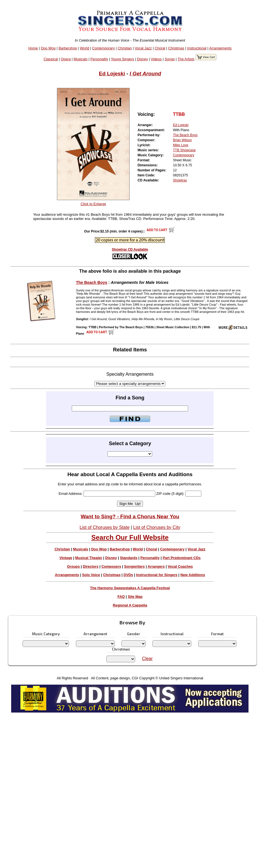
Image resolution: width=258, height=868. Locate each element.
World (84, 48)
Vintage (66, 558)
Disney (143, 59)
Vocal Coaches (180, 566)
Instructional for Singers (157, 575)
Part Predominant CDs (181, 558)
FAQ (121, 597)
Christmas (176, 48)
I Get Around (145, 74)
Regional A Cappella (130, 605)
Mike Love (181, 145)
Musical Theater (89, 558)
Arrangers (156, 566)
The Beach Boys (185, 135)
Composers (111, 566)
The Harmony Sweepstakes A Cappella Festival (130, 588)
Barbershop (68, 48)
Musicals (81, 59)
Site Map (135, 597)
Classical (51, 59)
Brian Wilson (182, 140)
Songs (169, 59)
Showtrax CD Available (130, 250)
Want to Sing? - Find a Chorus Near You (130, 516)
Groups (73, 566)
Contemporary (103, 48)
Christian (125, 48)
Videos (156, 59)
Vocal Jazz (143, 48)
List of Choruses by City (157, 527)
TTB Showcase (184, 150)
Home (33, 48)
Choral (160, 48)
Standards (129, 558)
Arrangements (220, 48)
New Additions (193, 575)
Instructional (197, 48)
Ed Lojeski (112, 74)
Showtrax (180, 180)
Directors (90, 566)
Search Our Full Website (130, 537)
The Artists (186, 59)
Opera (66, 59)
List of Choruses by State (105, 527)
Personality (99, 59)
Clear (147, 659)
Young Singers (122, 59)
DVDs (128, 575)
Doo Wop (48, 48)
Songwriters (134, 566)
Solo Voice (91, 575)
